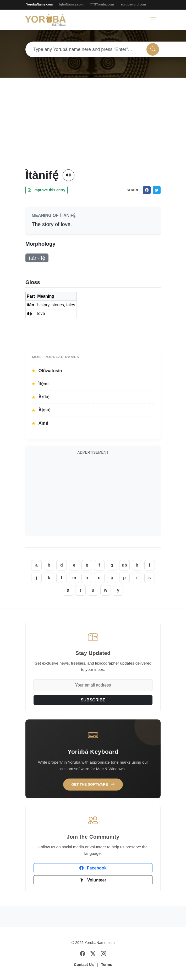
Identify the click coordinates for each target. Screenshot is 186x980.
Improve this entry (46, 190)
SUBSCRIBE (93, 700)
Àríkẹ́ (41, 397)
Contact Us (84, 965)
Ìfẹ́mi (40, 384)
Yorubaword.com (133, 4)
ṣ (68, 590)
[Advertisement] (93, 129)
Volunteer (93, 880)
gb (124, 565)
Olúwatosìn (47, 371)
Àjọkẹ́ (41, 410)
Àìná (40, 423)
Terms (107, 965)
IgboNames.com (71, 4)
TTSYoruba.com (102, 4)
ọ (112, 578)
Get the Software (93, 784)
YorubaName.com (39, 4)
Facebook (93, 868)
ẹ (87, 565)
